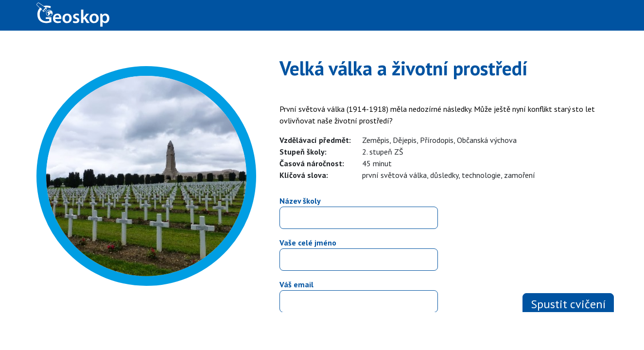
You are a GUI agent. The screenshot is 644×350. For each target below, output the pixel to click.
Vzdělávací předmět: (315, 140)
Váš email (296, 284)
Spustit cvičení (568, 304)
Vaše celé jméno (308, 243)
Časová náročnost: (312, 163)
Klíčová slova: (304, 175)
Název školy (300, 201)
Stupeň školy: (303, 152)
